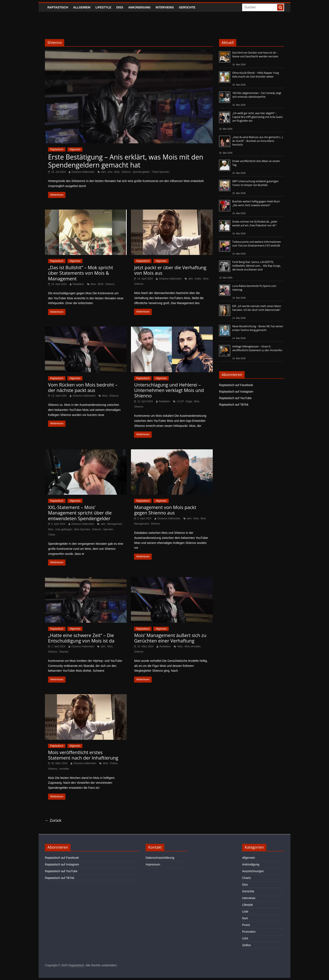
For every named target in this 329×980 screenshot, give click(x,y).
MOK (101, 284)
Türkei (52, 535)
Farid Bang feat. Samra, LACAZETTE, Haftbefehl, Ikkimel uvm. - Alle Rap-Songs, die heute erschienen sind (257, 266)
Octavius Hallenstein (83, 172)
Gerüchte (187, 7)
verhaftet (64, 769)
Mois (117, 172)
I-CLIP (180, 401)
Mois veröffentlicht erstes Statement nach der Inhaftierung (83, 755)
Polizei (114, 763)
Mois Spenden (82, 529)
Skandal (64, 652)
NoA (245, 918)
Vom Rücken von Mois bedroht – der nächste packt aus (83, 387)
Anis (110, 172)
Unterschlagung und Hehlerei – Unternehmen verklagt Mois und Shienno (169, 390)
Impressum (153, 864)
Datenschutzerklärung (160, 858)
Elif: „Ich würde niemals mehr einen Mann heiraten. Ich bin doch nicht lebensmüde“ (257, 308)
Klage (189, 401)
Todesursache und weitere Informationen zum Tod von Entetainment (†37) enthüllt (257, 244)
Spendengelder (141, 172)
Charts (246, 878)
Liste (245, 911)
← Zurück (53, 820)
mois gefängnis (64, 529)
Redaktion (78, 284)
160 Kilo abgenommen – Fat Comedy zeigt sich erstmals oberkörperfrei (257, 95)
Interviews (165, 7)
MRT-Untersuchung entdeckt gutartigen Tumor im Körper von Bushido (255, 183)
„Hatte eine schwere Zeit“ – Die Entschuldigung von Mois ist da (81, 638)
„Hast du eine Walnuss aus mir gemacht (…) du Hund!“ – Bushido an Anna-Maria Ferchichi (258, 141)
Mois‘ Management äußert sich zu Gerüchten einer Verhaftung (170, 638)
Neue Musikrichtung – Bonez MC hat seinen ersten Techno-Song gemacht (258, 328)
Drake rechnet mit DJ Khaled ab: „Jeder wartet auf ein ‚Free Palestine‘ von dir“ (255, 224)
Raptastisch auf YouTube (235, 398)
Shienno (126, 172)
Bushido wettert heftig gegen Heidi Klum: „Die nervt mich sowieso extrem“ (256, 203)
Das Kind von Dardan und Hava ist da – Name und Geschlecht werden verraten (255, 55)
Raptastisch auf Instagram (236, 392)
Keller (198, 279)
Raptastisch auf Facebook (236, 385)
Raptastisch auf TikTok (234, 405)
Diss (120, 7)
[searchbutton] (280, 7)
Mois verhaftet (193, 646)
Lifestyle (103, 7)
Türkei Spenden (160, 172)
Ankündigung (139, 7)
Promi (246, 925)
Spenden (108, 529)
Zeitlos (246, 945)
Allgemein (82, 7)
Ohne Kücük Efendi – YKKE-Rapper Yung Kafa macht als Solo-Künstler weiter (256, 75)
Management (115, 524)
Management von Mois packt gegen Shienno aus (165, 510)
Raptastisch (58, 7)
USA (245, 938)
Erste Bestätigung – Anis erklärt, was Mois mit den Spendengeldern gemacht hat (126, 161)
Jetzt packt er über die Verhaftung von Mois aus (170, 270)
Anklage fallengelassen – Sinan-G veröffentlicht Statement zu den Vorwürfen (257, 348)
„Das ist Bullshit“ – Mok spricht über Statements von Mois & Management (81, 273)
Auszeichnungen (253, 871)
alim (103, 172)
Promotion (249, 932)
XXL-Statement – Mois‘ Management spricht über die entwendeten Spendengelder (80, 513)
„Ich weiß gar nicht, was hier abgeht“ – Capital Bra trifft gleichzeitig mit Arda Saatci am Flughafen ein (258, 117)
